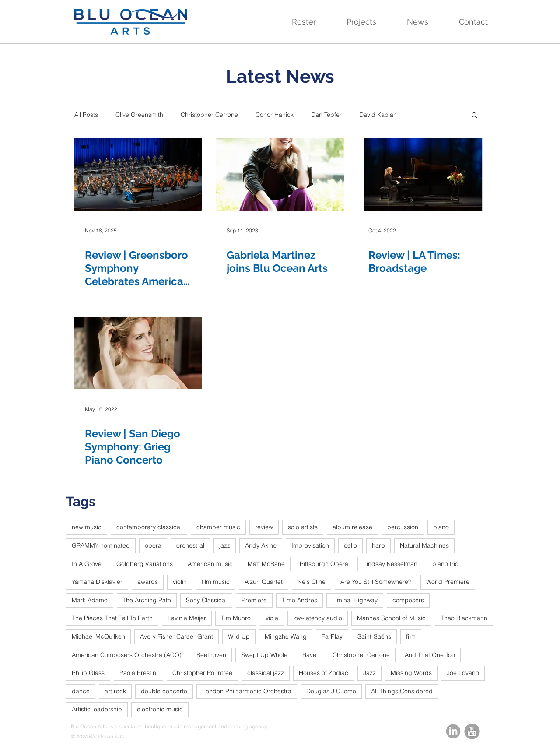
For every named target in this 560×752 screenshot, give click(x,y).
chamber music (218, 527)
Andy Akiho (261, 545)
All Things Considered (402, 691)
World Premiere (448, 582)
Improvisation (310, 545)
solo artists (303, 527)
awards (148, 582)
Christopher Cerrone (209, 115)
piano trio (445, 564)
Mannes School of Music (391, 618)
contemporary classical (149, 527)
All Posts (86, 115)
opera (153, 545)
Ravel (310, 655)
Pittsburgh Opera (324, 564)
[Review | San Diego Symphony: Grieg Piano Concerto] (138, 353)
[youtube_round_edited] (472, 731)
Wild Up (239, 636)
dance (81, 691)
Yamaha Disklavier (97, 582)
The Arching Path (147, 600)
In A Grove (87, 564)
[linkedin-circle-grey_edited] (453, 731)
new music (87, 527)
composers (408, 600)
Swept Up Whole (264, 655)
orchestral (190, 545)
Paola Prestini (138, 673)
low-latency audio (318, 618)
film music (216, 582)
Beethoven (211, 655)
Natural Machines (424, 545)
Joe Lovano (463, 673)
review (264, 527)
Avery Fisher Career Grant (177, 636)
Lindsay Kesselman (390, 564)
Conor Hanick (275, 115)
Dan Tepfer (326, 115)
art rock (115, 691)
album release (352, 527)
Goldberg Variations (145, 564)
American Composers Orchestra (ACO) (127, 655)
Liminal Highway (355, 600)
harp (378, 545)
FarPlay (332, 636)
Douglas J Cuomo (331, 691)
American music (210, 564)
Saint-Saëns (374, 636)
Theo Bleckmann (464, 618)
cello (350, 545)
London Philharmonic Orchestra (247, 691)
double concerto (164, 691)
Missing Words (411, 673)
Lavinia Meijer (187, 618)
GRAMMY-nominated (101, 545)
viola (272, 618)
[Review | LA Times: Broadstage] (422, 174)
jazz (225, 545)
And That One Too (430, 655)
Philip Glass (88, 673)
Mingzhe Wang (286, 636)
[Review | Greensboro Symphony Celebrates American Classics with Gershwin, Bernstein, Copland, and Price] (138, 174)
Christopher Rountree (202, 673)
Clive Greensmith (139, 115)
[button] (295, 22)
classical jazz (266, 673)
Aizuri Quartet (264, 582)
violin (180, 582)
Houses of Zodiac (324, 673)
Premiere (254, 600)
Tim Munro (236, 618)
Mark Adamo (90, 600)
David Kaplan (378, 115)
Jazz (369, 673)
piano (441, 527)
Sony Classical (206, 600)
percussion (403, 527)
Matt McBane (266, 564)
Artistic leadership (97, 709)
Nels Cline (311, 582)
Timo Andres (299, 600)
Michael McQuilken (98, 636)
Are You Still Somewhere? (376, 582)
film (411, 636)
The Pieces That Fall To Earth (112, 618)
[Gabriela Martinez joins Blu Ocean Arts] (280, 174)
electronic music (160, 709)
